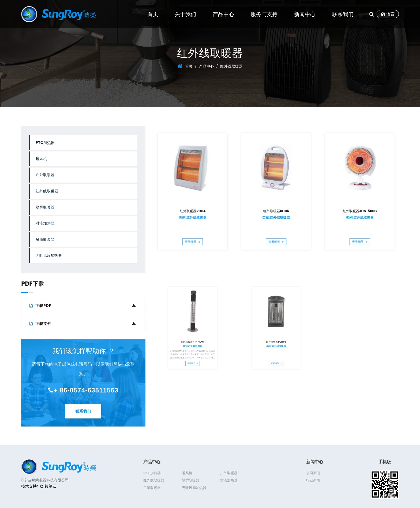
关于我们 (185, 14)
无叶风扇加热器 (49, 256)
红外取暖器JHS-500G (360, 203)
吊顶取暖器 (45, 240)
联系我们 (343, 14)
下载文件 (83, 324)
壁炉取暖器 (45, 207)
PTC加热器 (45, 143)
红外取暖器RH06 (276, 203)
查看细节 (193, 221)
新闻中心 (305, 14)
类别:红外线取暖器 (193, 207)
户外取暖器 (45, 175)
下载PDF (83, 306)
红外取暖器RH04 (193, 203)
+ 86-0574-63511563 (83, 390)
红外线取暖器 (47, 191)
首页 (153, 14)
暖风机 (41, 159)
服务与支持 (264, 14)
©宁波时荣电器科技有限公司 (45, 480)
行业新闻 (313, 480)
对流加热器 (45, 223)
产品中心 (223, 14)
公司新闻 (313, 473)
